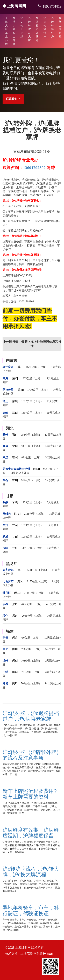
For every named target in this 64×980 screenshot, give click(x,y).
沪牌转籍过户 (45, 27)
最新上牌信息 (60, 27)
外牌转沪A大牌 (29, 29)
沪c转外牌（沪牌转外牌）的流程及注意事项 (32, 755)
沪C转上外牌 (22, 27)
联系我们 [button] (13, 99)
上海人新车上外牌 (6, 31)
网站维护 (40, 954)
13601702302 (34, 168)
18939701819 (52, 6)
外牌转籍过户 (52, 27)
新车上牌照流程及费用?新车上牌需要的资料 (30, 794)
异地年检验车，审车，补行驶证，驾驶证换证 (31, 911)
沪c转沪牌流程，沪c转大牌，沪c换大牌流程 (31, 872)
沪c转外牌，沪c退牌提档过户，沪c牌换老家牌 (31, 716)
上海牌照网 (17, 6)
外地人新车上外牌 (14, 31)
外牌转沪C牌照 (37, 29)
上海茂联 (27, 954)
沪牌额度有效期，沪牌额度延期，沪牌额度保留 (31, 833)
